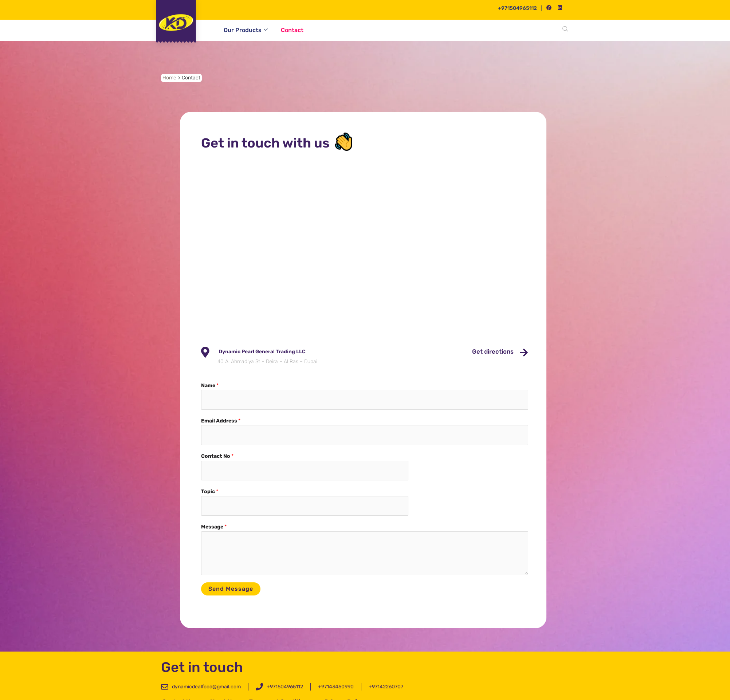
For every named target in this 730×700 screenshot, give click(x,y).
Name (210, 386)
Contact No (217, 456)
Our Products (246, 30)
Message (214, 527)
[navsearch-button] (572, 27)
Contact (292, 30)
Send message (231, 589)
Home (169, 78)
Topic (210, 491)
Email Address (221, 421)
